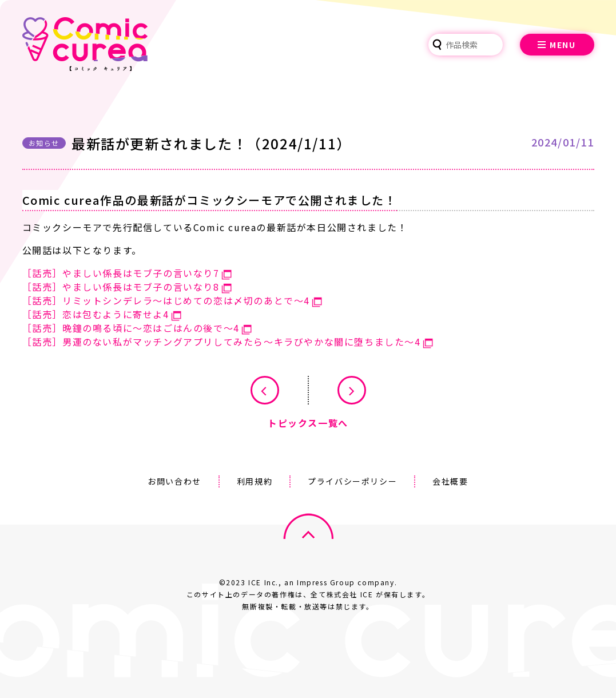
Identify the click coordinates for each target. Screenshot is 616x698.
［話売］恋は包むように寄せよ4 (96, 314)
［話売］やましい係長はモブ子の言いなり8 (121, 287)
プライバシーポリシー (352, 481)
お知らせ (44, 143)
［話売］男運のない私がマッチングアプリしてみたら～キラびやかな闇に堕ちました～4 (222, 342)
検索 (437, 45)
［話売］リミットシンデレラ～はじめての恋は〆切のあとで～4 (166, 300)
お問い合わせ (174, 481)
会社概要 (450, 481)
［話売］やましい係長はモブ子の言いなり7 (121, 273)
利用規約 (255, 481)
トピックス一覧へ (308, 423)
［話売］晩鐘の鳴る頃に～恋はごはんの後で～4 (131, 328)
